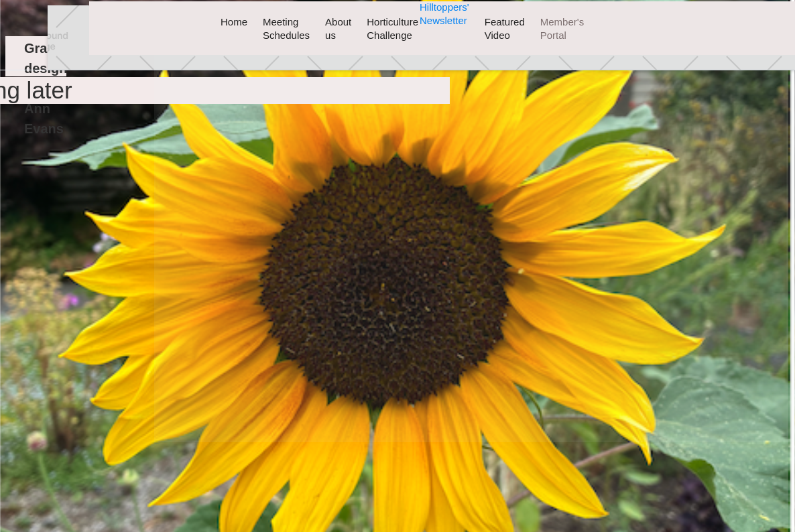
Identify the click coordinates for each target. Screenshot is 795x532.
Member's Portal (562, 28)
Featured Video (505, 28)
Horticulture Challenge (392, 28)
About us (338, 28)
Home (234, 22)
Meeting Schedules (286, 28)
